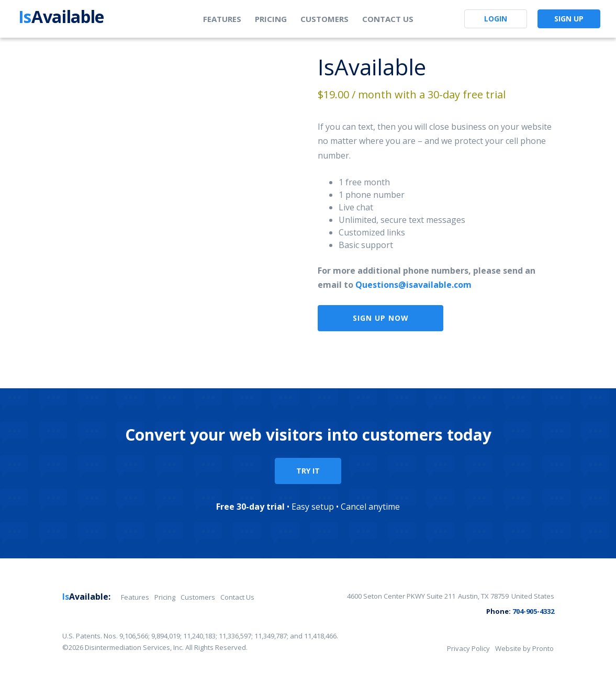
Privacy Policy (468, 648)
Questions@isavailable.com (413, 285)
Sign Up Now (381, 318)
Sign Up (569, 19)
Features (222, 19)
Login (496, 19)
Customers (324, 19)
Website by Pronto (524, 648)
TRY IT (308, 471)
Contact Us (388, 19)
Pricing (271, 19)
